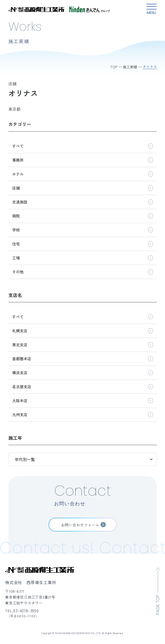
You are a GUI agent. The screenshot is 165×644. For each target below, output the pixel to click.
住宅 (16, 244)
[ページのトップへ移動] (158, 591)
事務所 (18, 160)
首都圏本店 (22, 359)
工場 (16, 258)
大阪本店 (20, 400)
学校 (16, 230)
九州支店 (20, 414)
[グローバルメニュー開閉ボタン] (152, 9)
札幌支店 (20, 331)
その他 (18, 272)
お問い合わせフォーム (80, 525)
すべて (18, 146)
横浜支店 (20, 373)
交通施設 (20, 202)
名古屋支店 (22, 387)
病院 (16, 216)
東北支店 (20, 345)
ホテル (18, 174)
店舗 (16, 188)
